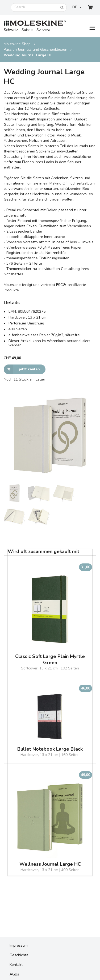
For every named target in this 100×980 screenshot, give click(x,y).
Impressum (19, 945)
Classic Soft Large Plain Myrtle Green (50, 660)
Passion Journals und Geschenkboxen (36, 50)
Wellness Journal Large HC (50, 864)
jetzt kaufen (22, 369)
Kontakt (16, 965)
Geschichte (19, 955)
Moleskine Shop (17, 44)
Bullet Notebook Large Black (50, 749)
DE (77, 7)
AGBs (14, 974)
